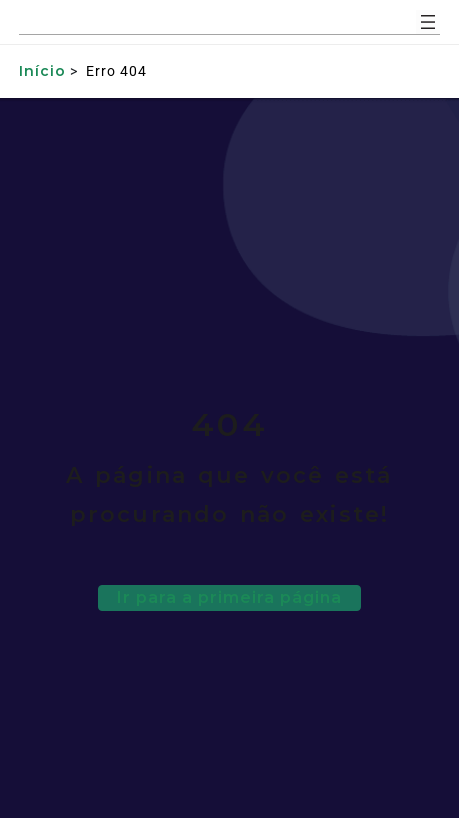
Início (42, 71)
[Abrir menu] (428, 22)
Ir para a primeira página (229, 597)
